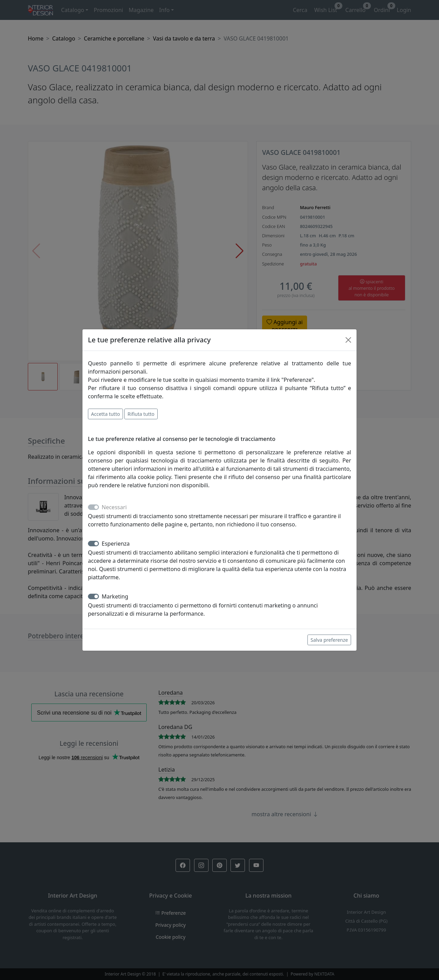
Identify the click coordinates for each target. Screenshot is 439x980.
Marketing (115, 596)
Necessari (114, 507)
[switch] (93, 544)
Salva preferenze (329, 640)
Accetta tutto (105, 414)
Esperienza (116, 544)
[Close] (348, 340)
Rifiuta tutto (141, 414)
